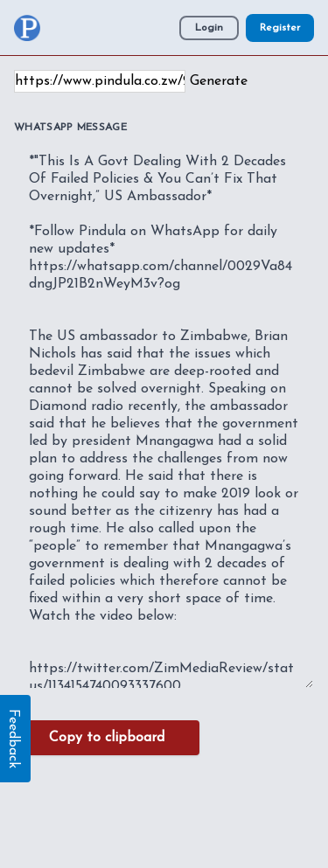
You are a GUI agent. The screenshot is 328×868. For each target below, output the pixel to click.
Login (209, 28)
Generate (219, 81)
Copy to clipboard (107, 738)
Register (280, 28)
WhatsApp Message (70, 128)
